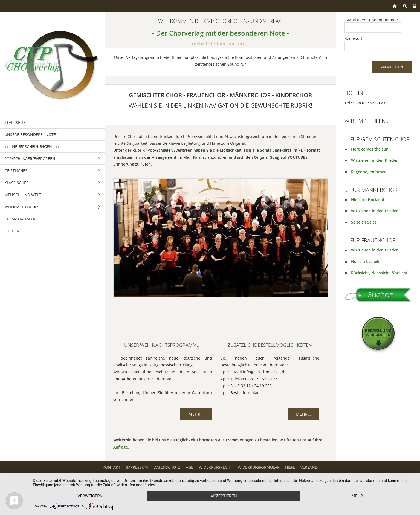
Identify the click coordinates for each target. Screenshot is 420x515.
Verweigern (90, 496)
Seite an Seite (364, 222)
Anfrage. (121, 447)
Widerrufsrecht (216, 467)
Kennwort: (354, 38)
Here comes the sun (370, 149)
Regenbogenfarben (369, 172)
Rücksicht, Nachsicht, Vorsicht (379, 273)
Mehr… (196, 414)
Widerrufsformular (259, 467)
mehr (357, 496)
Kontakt (111, 467)
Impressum (137, 467)
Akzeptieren (224, 496)
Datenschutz (167, 467)
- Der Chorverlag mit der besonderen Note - (221, 33)
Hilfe (290, 467)
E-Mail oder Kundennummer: (371, 20)
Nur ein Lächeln (366, 261)
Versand (309, 467)
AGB (190, 467)
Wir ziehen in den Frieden (375, 160)
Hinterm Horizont (368, 200)
